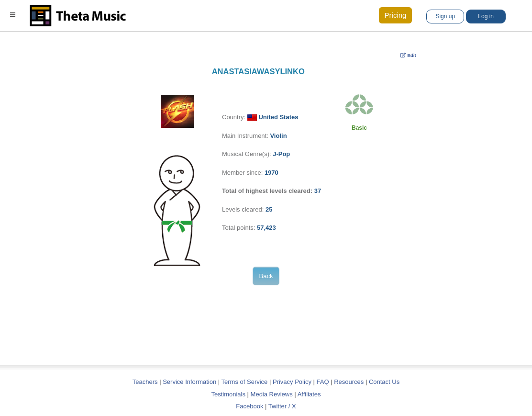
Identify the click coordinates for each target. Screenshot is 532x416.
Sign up (445, 16)
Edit (408, 55)
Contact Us (384, 382)
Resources (349, 382)
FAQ (323, 382)
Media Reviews (272, 394)
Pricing (396, 15)
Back (266, 276)
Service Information (189, 382)
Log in (486, 16)
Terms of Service (245, 382)
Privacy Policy (292, 382)
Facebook (249, 406)
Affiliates (309, 394)
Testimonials (228, 394)
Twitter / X (282, 406)
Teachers (146, 382)
